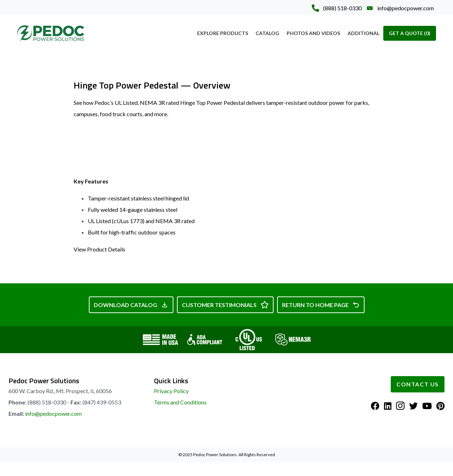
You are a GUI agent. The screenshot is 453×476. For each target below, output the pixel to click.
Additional (363, 33)
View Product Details (99, 249)
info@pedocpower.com (53, 413)
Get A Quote (410, 33)
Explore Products (223, 33)
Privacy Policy (171, 391)
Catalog (267, 33)
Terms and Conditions (180, 402)
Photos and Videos (313, 33)
